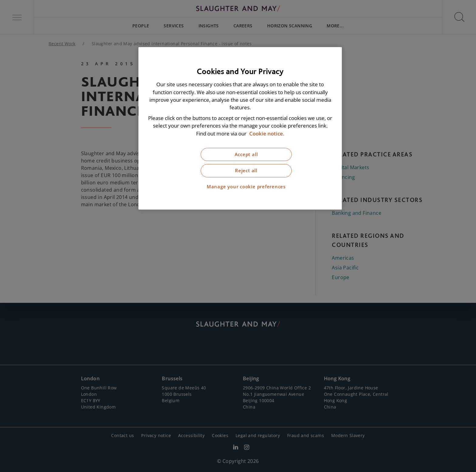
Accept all (246, 154)
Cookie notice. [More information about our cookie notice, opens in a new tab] (267, 133)
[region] (240, 128)
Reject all (246, 171)
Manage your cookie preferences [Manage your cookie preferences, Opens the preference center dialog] (246, 187)
